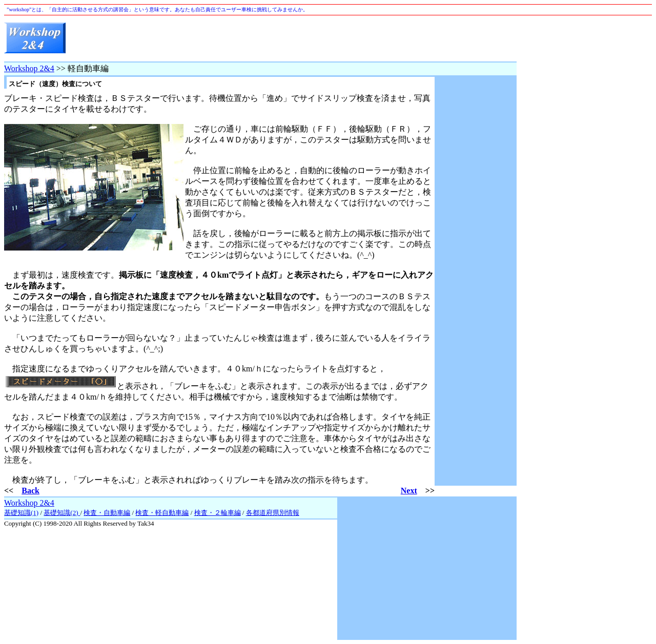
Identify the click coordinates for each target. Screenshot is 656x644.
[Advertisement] (330, 38)
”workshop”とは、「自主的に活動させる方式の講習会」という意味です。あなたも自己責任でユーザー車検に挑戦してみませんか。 (157, 9)
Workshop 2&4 (29, 68)
